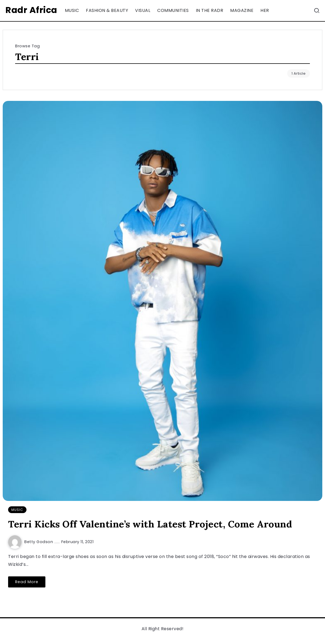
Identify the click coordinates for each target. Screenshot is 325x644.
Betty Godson (39, 542)
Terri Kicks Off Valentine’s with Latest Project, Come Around (150, 524)
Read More (27, 582)
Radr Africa (31, 10)
